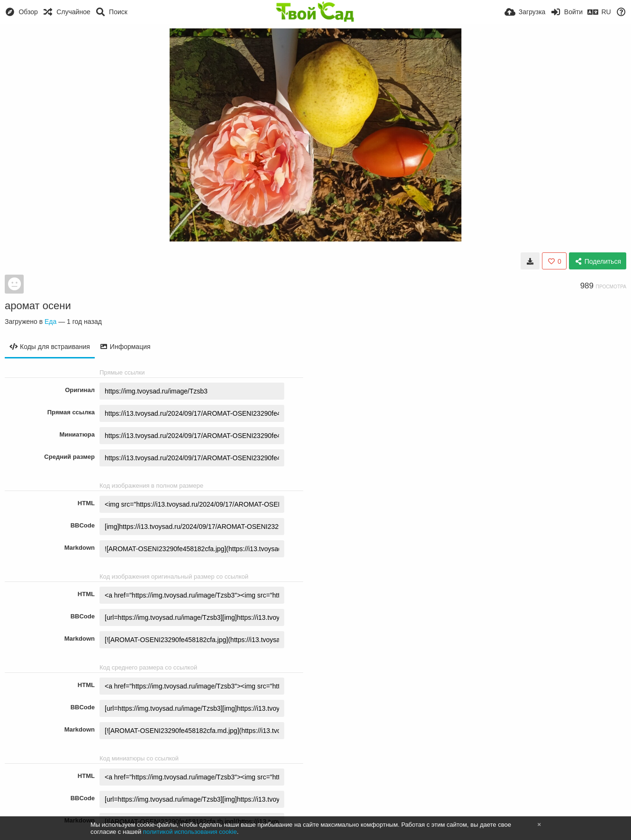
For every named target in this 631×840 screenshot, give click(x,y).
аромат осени (38, 306)
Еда (50, 322)
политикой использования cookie (190, 832)
